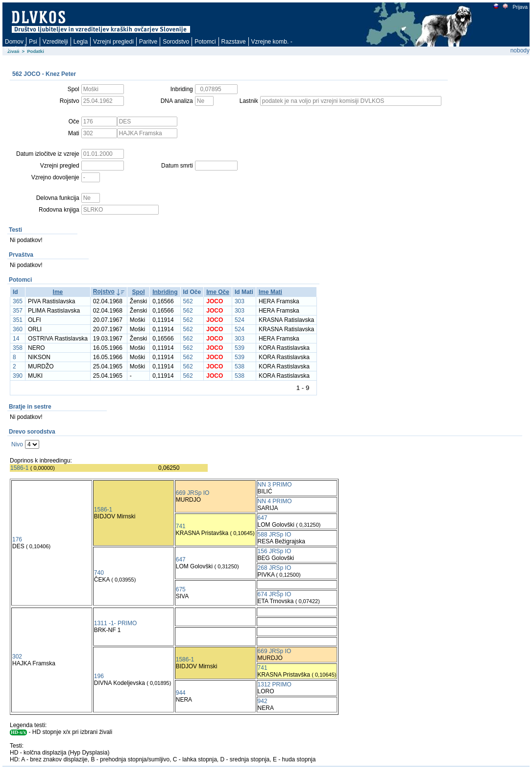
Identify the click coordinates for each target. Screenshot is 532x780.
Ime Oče (218, 292)
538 (240, 366)
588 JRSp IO (275, 535)
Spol (139, 292)
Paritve (148, 42)
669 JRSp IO (193, 493)
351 (18, 320)
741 (181, 526)
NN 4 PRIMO (275, 501)
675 (181, 589)
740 (99, 573)
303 (240, 301)
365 (18, 301)
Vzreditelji (55, 42)
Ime (58, 292)
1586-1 (19, 468)
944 (181, 693)
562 (188, 301)
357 (18, 311)
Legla (81, 42)
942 (263, 701)
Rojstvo (104, 292)
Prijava (520, 7)
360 (18, 329)
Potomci (205, 42)
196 (99, 676)
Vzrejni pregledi (113, 42)
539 (240, 348)
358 (18, 348)
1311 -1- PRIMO (115, 623)
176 (17, 539)
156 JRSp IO (275, 551)
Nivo (17, 444)
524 (240, 320)
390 (18, 376)
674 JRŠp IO (275, 594)
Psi (33, 42)
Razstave (234, 42)
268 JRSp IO (275, 568)
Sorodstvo (176, 42)
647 (263, 518)
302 (17, 657)
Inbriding (165, 292)
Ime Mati (270, 292)
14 (16, 339)
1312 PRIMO (275, 684)
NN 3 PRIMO (275, 485)
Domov (14, 42)
